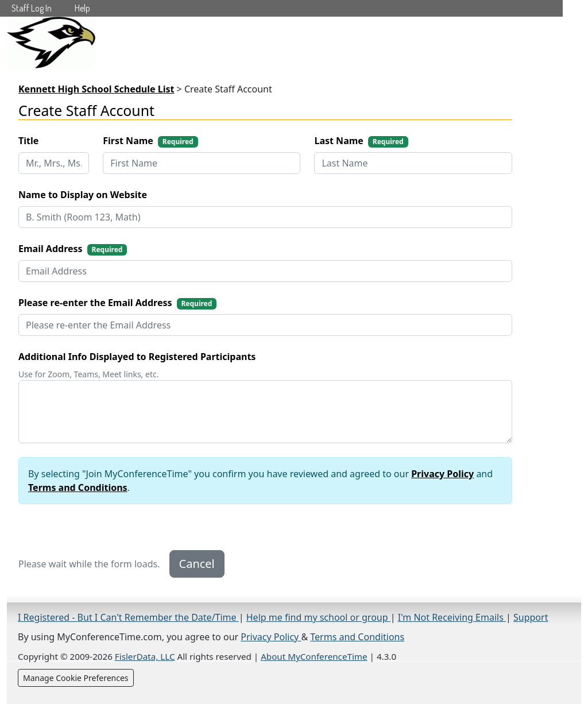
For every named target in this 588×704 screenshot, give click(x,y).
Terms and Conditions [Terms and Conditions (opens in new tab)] (78, 488)
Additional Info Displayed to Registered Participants (137, 357)
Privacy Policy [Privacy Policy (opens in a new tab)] (271, 637)
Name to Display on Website (83, 195)
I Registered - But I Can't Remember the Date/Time (128, 617)
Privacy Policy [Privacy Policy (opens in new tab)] (442, 474)
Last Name (361, 141)
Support (531, 617)
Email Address (73, 249)
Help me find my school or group (318, 617)
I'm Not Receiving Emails (452, 617)
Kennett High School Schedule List (96, 89)
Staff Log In (32, 8)
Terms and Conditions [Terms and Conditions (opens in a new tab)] (357, 637)
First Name (150, 141)
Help (82, 8)
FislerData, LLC (145, 656)
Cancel (197, 564)
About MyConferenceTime (314, 656)
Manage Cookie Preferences (76, 678)
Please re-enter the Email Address (117, 303)
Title (28, 141)
